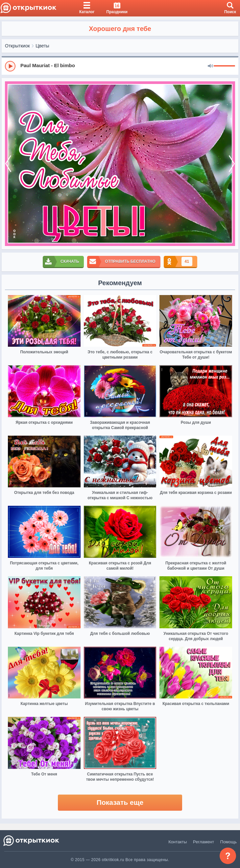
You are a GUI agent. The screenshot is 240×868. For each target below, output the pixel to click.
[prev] (8, 164)
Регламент (204, 842)
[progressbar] (224, 66)
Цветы (42, 46)
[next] (232, 164)
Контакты (178, 842)
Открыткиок (17, 46)
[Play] (10, 66)
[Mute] (210, 66)
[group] (120, 66)
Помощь (228, 842)
